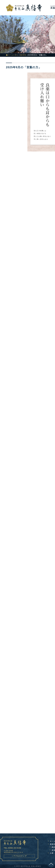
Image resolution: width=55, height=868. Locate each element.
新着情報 (23, 55)
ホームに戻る (13, 55)
